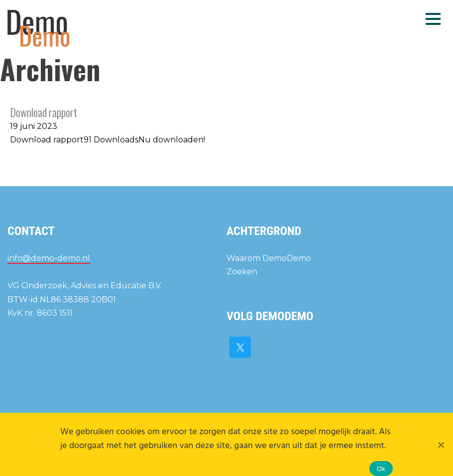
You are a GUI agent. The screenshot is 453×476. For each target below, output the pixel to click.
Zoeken (242, 272)
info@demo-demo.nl (49, 258)
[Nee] (441, 445)
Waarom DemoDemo (269, 258)
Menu (433, 18)
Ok (381, 469)
